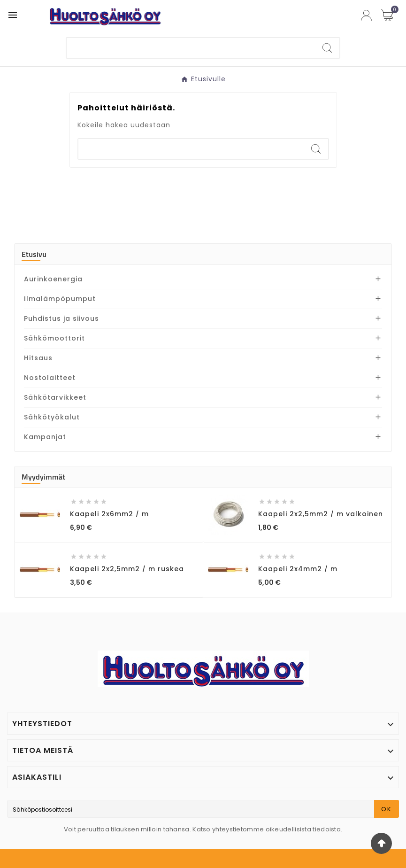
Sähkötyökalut (52, 417)
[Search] (327, 48)
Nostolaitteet (50, 378)
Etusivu (34, 254)
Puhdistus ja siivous (61, 318)
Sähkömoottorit (54, 338)
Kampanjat (45, 437)
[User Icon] (366, 15)
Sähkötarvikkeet (55, 397)
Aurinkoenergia (53, 279)
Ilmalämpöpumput (60, 299)
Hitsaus (38, 358)
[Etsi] (191, 48)
